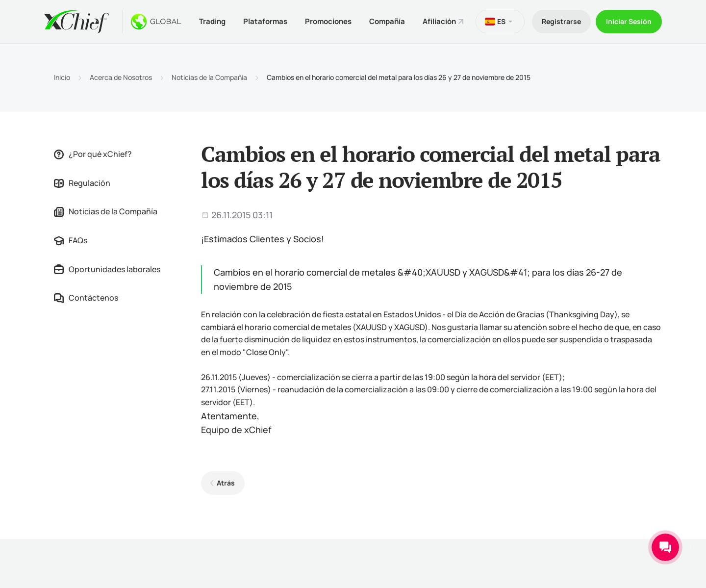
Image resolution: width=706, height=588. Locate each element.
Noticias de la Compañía (209, 77)
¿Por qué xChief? (93, 154)
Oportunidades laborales (107, 269)
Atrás (226, 483)
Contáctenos (86, 298)
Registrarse (561, 21)
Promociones (328, 21)
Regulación (82, 183)
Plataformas (265, 21)
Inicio (62, 77)
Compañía (387, 21)
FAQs (71, 240)
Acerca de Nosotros (121, 77)
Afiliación (439, 21)
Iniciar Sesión (629, 21)
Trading (212, 21)
